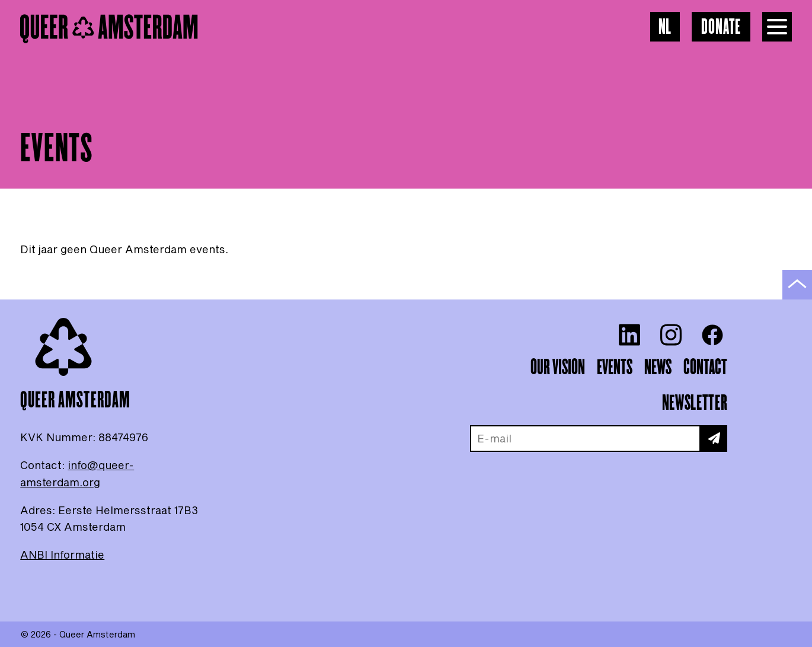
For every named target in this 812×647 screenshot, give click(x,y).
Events (615, 368)
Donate (721, 28)
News (658, 368)
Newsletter (695, 403)
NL (665, 28)
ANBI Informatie (62, 554)
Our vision (558, 368)
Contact (705, 368)
